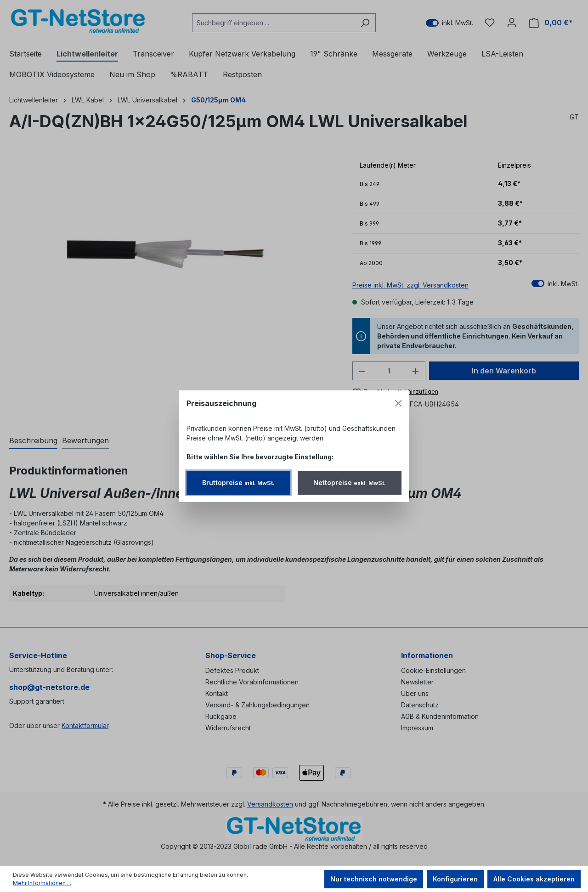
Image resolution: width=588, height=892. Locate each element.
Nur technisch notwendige (374, 879)
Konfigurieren (455, 879)
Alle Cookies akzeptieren (534, 879)
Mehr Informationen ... (42, 883)
